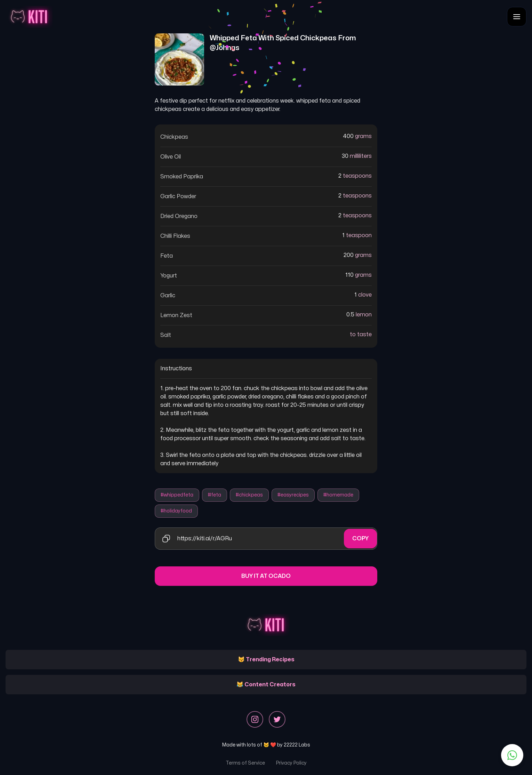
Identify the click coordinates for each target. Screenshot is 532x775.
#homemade (338, 495)
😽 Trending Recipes (266, 660)
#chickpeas (249, 495)
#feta (215, 495)
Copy (360, 539)
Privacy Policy (291, 763)
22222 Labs (297, 745)
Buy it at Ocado (266, 576)
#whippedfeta (177, 495)
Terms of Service (245, 763)
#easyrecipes (293, 495)
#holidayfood (176, 511)
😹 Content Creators (266, 685)
